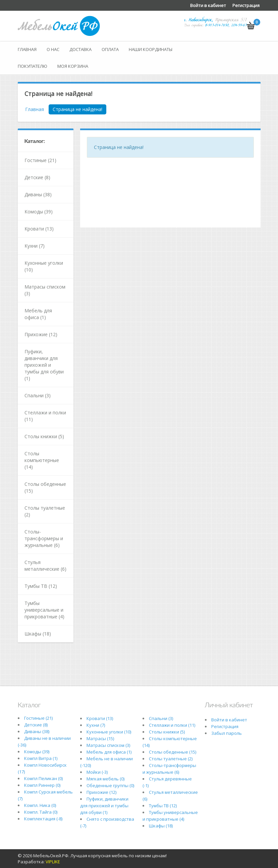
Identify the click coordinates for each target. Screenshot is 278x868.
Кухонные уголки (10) (44, 266)
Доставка (80, 49)
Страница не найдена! (77, 109)
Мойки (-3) (97, 772)
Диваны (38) (38, 194)
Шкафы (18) (38, 634)
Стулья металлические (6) (45, 566)
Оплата (110, 49)
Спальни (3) (38, 395)
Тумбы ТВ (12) (41, 586)
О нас (53, 49)
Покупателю (33, 66)
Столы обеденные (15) (45, 487)
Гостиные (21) (40, 160)
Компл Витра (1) (41, 758)
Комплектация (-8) (43, 819)
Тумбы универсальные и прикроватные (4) (44, 610)
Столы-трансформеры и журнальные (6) (44, 538)
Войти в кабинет (208, 5)
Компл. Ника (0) (40, 805)
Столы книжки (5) (44, 436)
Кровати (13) (39, 229)
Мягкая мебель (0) (105, 779)
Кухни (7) (35, 246)
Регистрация (246, 5)
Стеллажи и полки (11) (45, 416)
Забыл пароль (227, 733)
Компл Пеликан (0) (43, 778)
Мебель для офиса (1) (38, 314)
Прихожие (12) (41, 334)
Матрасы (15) (100, 738)
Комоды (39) (39, 212)
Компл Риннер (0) (42, 785)
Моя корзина (73, 66)
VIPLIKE (53, 862)
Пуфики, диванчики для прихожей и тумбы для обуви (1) (44, 365)
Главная (27, 49)
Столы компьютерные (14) (42, 460)
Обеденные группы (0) (110, 785)
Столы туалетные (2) (45, 511)
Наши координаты (151, 49)
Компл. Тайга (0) (41, 812)
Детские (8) (37, 177)
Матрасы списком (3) (45, 290)
